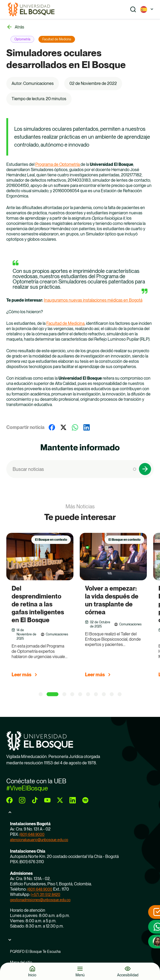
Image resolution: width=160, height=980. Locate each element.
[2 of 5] (52, 694)
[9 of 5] (112, 694)
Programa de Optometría (58, 164)
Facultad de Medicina (57, 39)
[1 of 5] (41, 694)
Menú (80, 975)
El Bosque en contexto (51, 540)
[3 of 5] (64, 694)
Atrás (19, 27)
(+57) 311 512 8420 (46, 895)
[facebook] (9, 800)
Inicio (32, 975)
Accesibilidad (128, 975)
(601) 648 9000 (32, 834)
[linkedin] (73, 800)
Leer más (21, 675)
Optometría (22, 39)
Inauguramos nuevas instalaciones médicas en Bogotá (93, 300)
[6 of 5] (88, 694)
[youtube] (47, 800)
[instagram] (22, 800)
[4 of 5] (72, 694)
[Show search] (133, 9)
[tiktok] (35, 800)
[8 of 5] (104, 694)
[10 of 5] (120, 694)
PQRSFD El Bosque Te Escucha (35, 952)
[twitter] (60, 800)
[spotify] (85, 800)
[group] (46, 607)
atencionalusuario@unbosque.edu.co (39, 840)
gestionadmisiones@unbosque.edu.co (40, 900)
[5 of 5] (80, 694)
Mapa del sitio (21, 962)
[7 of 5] (96, 694)
